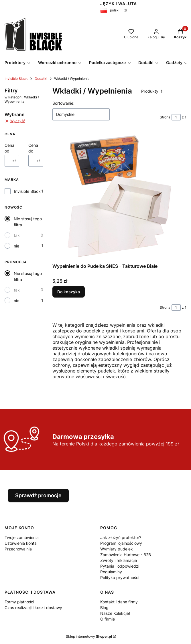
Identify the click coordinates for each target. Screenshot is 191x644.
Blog (104, 608)
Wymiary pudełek (117, 549)
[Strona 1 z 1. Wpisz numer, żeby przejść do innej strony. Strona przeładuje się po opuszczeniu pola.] (176, 117)
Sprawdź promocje (38, 495)
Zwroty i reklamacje (119, 560)
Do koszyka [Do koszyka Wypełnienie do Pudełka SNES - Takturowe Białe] (69, 292)
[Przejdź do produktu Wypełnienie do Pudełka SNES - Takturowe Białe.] (119, 196)
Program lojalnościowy (121, 543)
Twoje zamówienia (22, 537)
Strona (165, 117)
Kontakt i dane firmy (119, 602)
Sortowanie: (63, 103)
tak (17, 235)
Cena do (33, 148)
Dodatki (41, 79)
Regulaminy (111, 572)
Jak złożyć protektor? (121, 537)
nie (16, 246)
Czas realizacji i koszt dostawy (33, 608)
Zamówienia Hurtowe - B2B (126, 555)
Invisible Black (16, 79)
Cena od (9, 148)
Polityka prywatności (120, 577)
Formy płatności (19, 602)
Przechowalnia (18, 549)
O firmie (108, 619)
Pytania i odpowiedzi (120, 566)
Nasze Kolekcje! (115, 613)
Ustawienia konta (21, 543)
